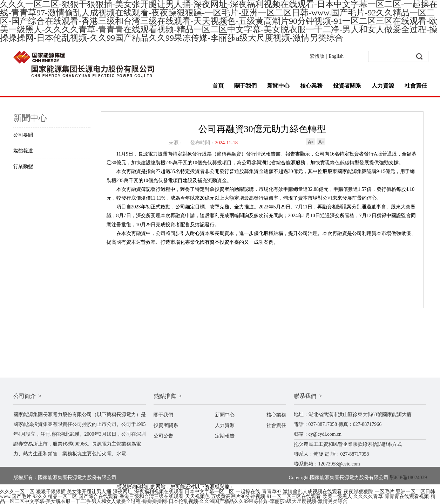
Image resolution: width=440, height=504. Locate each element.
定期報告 (225, 436)
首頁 (218, 86)
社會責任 (416, 86)
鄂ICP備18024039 (408, 478)
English (336, 56)
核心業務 (311, 86)
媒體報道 (23, 151)
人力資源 (383, 86)
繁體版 (317, 56)
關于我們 (245, 86)
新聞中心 (278, 86)
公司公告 (163, 436)
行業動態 (23, 167)
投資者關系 (347, 86)
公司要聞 (23, 135)
